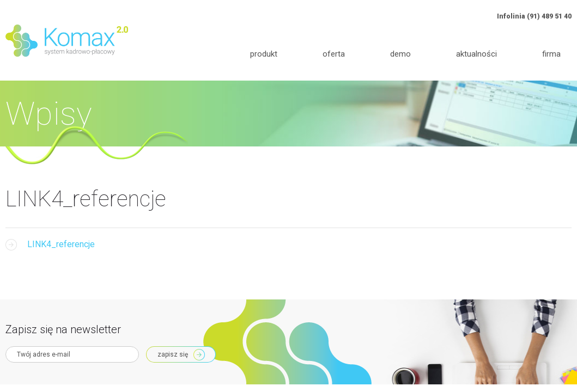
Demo (400, 54)
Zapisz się (173, 354)
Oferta (334, 54)
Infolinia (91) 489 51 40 (534, 16)
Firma (551, 54)
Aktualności (476, 54)
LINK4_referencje (61, 244)
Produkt (264, 54)
